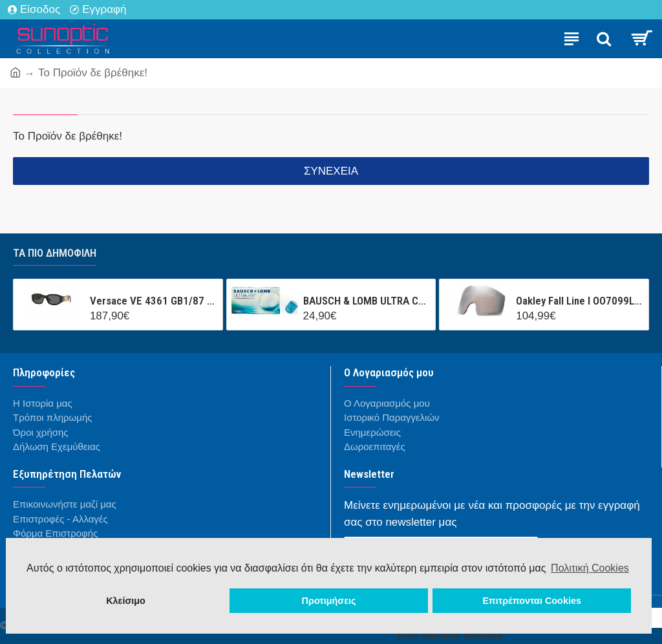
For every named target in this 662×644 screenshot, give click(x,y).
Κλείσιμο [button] (126, 601)
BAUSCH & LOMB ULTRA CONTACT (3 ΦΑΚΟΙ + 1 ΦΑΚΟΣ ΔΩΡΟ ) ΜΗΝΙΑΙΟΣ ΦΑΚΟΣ (367, 301)
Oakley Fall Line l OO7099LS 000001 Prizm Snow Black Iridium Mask (580, 301)
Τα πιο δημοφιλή (55, 253)
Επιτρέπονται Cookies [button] (532, 601)
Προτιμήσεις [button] (329, 601)
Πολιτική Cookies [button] (590, 568)
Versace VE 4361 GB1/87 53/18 (154, 301)
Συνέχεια (331, 171)
